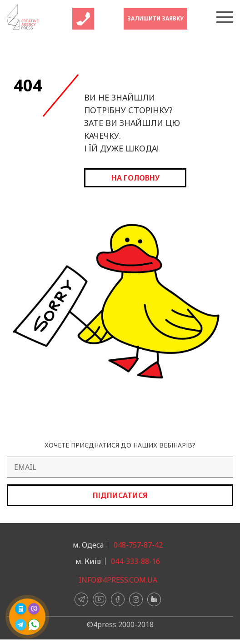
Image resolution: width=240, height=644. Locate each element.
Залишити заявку (155, 18)
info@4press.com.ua (118, 580)
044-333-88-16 (135, 561)
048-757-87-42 (138, 545)
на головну (135, 178)
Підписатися (120, 495)
